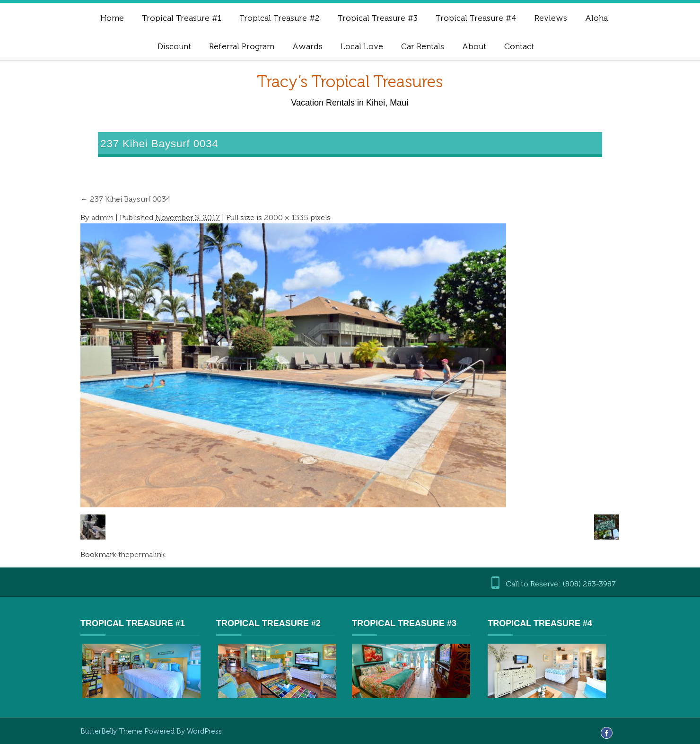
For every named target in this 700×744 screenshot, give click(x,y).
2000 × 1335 (286, 217)
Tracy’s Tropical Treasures (350, 82)
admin (102, 217)
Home (112, 18)
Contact (519, 46)
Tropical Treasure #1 (182, 18)
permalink (147, 554)
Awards (307, 46)
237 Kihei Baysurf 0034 (125, 199)
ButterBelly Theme (112, 731)
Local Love (362, 46)
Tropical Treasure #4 (476, 18)
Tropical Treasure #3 (378, 18)
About (474, 46)
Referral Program (242, 46)
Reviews (551, 18)
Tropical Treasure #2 (280, 18)
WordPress (204, 731)
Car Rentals (423, 46)
